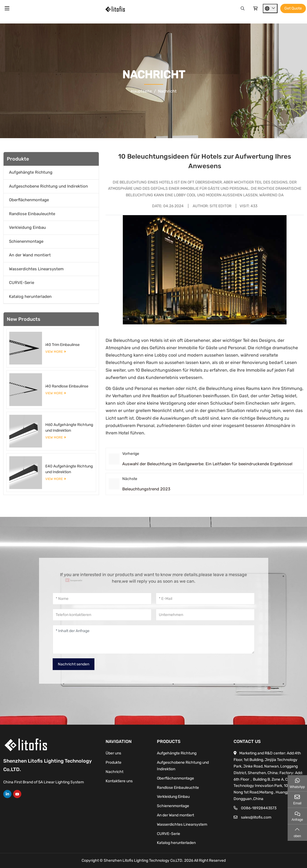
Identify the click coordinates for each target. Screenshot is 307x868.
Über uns (113, 753)
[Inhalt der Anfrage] (154, 639)
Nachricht (114, 772)
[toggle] (7, 8)
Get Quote (293, 8)
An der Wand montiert (30, 255)
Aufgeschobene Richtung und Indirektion (48, 186)
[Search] (243, 9)
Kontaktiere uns (119, 781)
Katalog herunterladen (30, 297)
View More (54, 352)
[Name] (102, 599)
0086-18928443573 (259, 808)
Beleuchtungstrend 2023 (146, 489)
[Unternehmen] (205, 615)
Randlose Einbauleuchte (32, 214)
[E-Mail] (205, 599)
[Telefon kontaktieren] (102, 615)
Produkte (114, 762)
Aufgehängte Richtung (31, 172)
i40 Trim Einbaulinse (62, 345)
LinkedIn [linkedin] (7, 794)
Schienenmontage (26, 241)
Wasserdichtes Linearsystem (36, 269)
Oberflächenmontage (29, 200)
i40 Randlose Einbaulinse (67, 386)
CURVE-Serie (22, 283)
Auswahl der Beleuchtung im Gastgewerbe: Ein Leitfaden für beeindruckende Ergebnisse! (207, 464)
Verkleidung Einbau (27, 227)
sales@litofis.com (256, 817)
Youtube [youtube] (17, 794)
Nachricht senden (74, 664)
